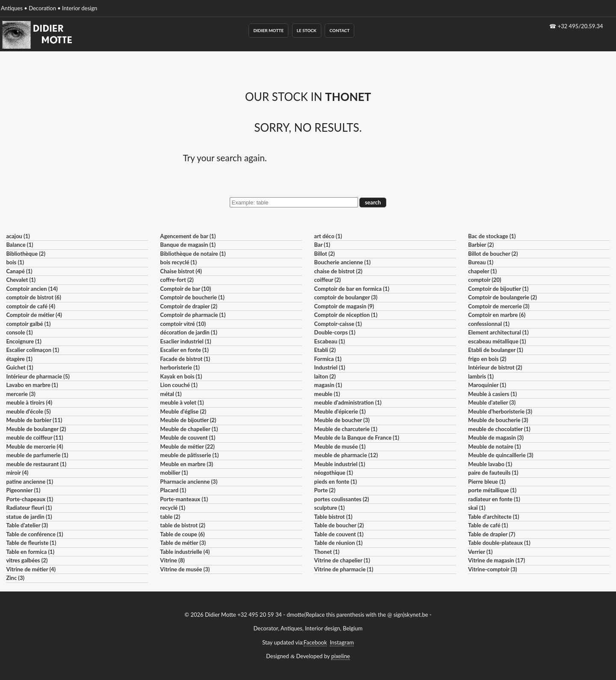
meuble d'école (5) (28, 411)
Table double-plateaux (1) (499, 543)
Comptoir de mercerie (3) (499, 306)
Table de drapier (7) (492, 534)
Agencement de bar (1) (188, 236)
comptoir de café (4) (31, 306)
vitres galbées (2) (27, 560)
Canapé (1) (19, 271)
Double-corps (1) (335, 332)
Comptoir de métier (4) (34, 315)
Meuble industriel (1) (339, 464)
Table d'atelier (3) (27, 525)
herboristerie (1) (180, 367)
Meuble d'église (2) (183, 411)
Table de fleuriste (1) (31, 543)
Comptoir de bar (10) (185, 289)
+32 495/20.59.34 (580, 26)
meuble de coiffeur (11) (34, 438)
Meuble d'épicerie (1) (340, 411)
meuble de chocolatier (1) (499, 429)
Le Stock (307, 30)
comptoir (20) (484, 280)
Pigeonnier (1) (23, 490)
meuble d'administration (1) (348, 402)
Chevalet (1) (21, 280)
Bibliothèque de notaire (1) (193, 254)
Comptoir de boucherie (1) (192, 297)
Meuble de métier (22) (187, 446)
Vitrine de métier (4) (31, 569)
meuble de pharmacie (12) (346, 455)
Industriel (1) (330, 367)
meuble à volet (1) (182, 402)
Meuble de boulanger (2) (36, 429)
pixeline (341, 656)
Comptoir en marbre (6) (497, 315)
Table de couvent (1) (339, 534)
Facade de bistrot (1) (185, 359)
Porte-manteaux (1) (184, 499)
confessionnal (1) (489, 324)
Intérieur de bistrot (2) (495, 367)
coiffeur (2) (327, 280)
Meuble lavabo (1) (490, 464)
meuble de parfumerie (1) (37, 455)
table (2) (170, 517)
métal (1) (171, 394)
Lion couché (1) (179, 385)
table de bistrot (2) (183, 525)
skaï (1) (477, 508)
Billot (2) (324, 254)
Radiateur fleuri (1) (29, 508)
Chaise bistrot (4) (181, 271)
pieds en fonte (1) (335, 482)
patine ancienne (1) (30, 482)
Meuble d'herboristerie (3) (500, 411)
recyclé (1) (173, 508)
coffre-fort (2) (177, 280)
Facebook (315, 642)
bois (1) (15, 262)
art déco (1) (328, 236)
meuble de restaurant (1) (36, 464)
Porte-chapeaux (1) (30, 499)
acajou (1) (18, 236)
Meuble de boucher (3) (342, 420)
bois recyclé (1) (178, 262)
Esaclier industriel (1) (185, 341)
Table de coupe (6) (182, 534)
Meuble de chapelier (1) (189, 429)
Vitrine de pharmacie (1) (344, 569)
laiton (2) (325, 376)
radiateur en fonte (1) (494, 499)
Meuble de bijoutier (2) (188, 420)
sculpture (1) (329, 508)
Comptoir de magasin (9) (344, 306)
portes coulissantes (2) (341, 499)
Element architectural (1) (498, 332)
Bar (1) (322, 245)
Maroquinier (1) (487, 385)
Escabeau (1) (329, 341)
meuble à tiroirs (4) (29, 402)
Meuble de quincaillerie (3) (500, 455)
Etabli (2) (325, 350)
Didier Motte (268, 30)
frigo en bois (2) (487, 359)
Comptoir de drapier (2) (189, 306)
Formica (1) (328, 359)
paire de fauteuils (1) (493, 473)
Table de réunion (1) (338, 543)
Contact (339, 30)
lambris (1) (481, 376)
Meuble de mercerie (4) (34, 446)
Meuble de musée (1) (340, 446)
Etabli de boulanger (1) (496, 350)
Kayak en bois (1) (181, 376)
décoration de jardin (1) (188, 332)
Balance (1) (19, 245)
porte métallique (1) (492, 490)
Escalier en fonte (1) (184, 350)
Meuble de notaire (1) (494, 446)
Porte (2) (325, 490)
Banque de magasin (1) (188, 245)
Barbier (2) (481, 245)
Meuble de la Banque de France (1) (357, 438)
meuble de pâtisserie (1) (189, 455)
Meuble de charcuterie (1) (346, 429)
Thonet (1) (327, 552)
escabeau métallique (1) (497, 341)
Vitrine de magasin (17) (496, 560)
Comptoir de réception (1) (346, 315)
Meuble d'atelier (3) (492, 402)
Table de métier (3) (183, 543)
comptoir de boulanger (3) (346, 297)
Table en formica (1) (30, 552)
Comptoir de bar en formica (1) (352, 289)
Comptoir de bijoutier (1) (498, 289)
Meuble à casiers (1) (492, 394)
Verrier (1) (480, 552)
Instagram (342, 642)
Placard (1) (173, 490)
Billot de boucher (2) (493, 254)
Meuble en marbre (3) (187, 464)
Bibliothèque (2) (26, 254)
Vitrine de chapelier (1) (342, 560)
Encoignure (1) (24, 341)
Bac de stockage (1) (492, 236)
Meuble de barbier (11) (34, 420)
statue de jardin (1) (29, 517)
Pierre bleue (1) (487, 482)
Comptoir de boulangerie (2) (502, 297)
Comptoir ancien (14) (32, 289)
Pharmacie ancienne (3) (189, 482)
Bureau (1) (481, 262)
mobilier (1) (174, 473)
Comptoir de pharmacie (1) (193, 315)
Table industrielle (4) (185, 552)
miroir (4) (17, 473)
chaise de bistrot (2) (338, 271)
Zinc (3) (15, 578)
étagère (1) (19, 359)
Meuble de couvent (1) (188, 438)
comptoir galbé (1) (28, 324)
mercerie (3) (21, 394)
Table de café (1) (488, 525)
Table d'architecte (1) (493, 517)
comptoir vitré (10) (183, 324)
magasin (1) (328, 385)
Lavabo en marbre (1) (32, 385)
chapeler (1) (482, 271)
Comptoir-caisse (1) (338, 324)
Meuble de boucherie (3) (498, 420)
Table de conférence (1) (34, 534)
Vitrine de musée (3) (185, 569)
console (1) (19, 332)
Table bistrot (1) (333, 517)
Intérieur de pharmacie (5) (38, 376)
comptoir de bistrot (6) (33, 297)
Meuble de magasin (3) (496, 438)
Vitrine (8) (172, 560)
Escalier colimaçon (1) (33, 350)
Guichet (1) (19, 367)
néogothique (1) (333, 473)
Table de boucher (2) (339, 525)
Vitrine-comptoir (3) (492, 569)
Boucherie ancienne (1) (342, 262)
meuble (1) (327, 394)
